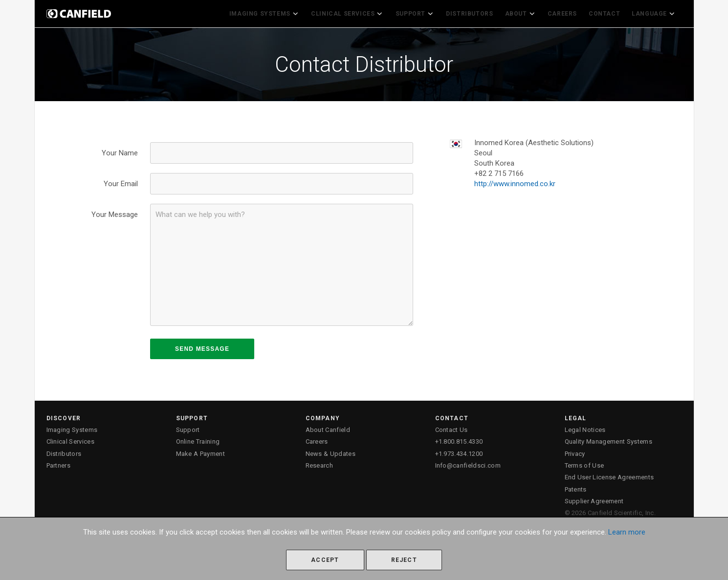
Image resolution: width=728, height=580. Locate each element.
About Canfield (328, 428)
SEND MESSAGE (202, 347)
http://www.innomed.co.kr (515, 182)
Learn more (627, 532)
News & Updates (331, 451)
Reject (404, 560)
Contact (606, 13)
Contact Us (452, 428)
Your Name (120, 151)
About (523, 13)
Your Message (115, 213)
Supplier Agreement (594, 499)
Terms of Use (585, 463)
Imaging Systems (274, 13)
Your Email (121, 182)
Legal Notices (585, 428)
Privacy (575, 451)
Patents (576, 487)
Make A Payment (201, 451)
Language (655, 13)
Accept (325, 560)
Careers (564, 13)
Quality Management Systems (608, 440)
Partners (59, 463)
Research (320, 463)
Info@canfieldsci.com (468, 463)
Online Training (198, 440)
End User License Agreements (609, 475)
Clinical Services (355, 13)
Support (420, 13)
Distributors (474, 13)
